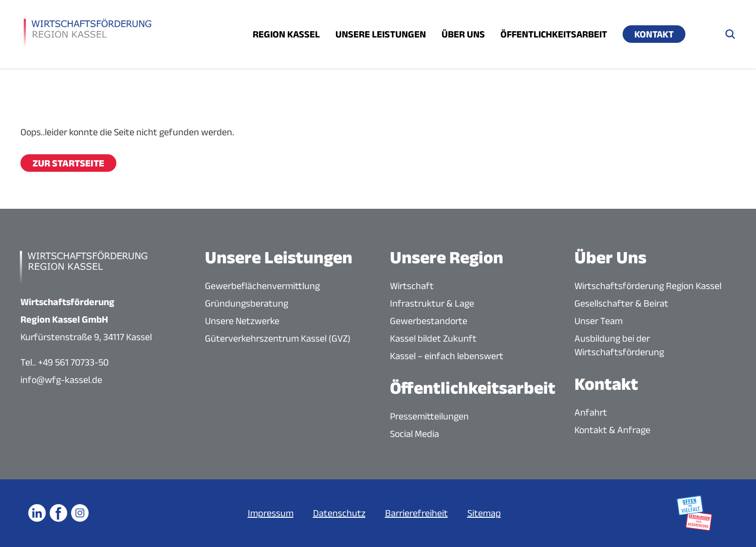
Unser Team (599, 321)
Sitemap (484, 513)
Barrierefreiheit (416, 513)
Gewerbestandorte (429, 321)
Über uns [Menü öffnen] (463, 34)
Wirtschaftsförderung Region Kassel (648, 286)
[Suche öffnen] (730, 34)
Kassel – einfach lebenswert (447, 356)
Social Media (415, 434)
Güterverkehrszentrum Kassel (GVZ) (278, 338)
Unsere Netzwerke (242, 321)
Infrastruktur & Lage (432, 303)
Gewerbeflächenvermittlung (262, 286)
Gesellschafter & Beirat (621, 303)
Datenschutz (339, 513)
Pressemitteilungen (429, 416)
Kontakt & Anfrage (612, 430)
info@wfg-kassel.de (61, 380)
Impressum (271, 513)
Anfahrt (591, 412)
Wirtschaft (412, 286)
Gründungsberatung (247, 303)
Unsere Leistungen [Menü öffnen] (381, 34)
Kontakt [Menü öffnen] (654, 34)
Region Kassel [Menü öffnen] (286, 34)
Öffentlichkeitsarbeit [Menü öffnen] (554, 34)
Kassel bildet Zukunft (433, 338)
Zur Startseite (68, 163)
